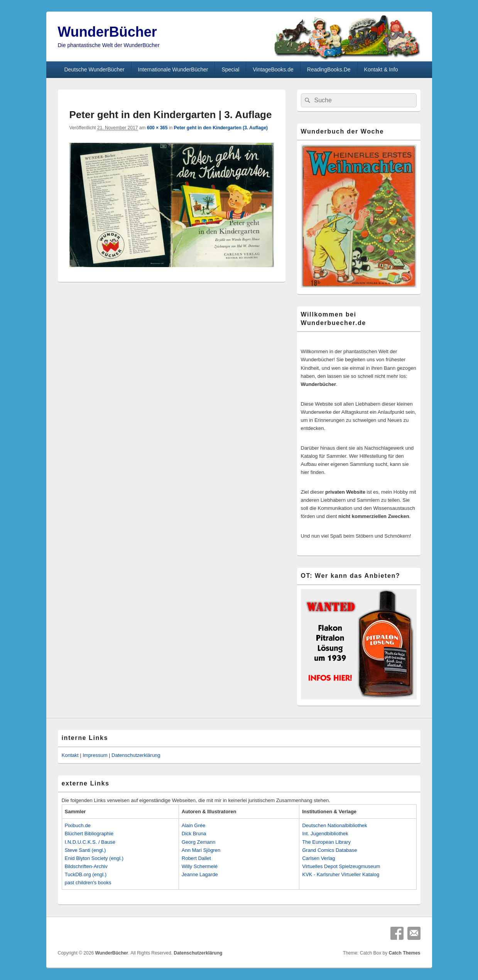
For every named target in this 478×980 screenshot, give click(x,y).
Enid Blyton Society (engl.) (94, 858)
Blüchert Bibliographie (89, 834)
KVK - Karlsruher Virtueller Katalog (341, 874)
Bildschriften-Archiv (86, 866)
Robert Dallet (196, 858)
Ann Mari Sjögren (201, 850)
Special (230, 69)
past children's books (88, 883)
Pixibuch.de (78, 825)
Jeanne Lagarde (200, 874)
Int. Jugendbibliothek (325, 834)
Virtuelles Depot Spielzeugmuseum (341, 866)
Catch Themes (404, 953)
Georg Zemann (198, 842)
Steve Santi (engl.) (85, 850)
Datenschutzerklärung (136, 755)
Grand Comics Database (329, 850)
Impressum (95, 755)
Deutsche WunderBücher (94, 69)
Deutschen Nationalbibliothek (334, 825)
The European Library (326, 842)
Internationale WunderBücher (173, 69)
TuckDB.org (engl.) (86, 874)
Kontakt (70, 755)
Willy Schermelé (200, 866)
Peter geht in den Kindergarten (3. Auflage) (221, 128)
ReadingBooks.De (329, 69)
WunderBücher (107, 32)
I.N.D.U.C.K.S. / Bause (90, 842)
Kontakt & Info (381, 69)
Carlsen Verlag (318, 858)
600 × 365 (157, 128)
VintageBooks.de (273, 69)
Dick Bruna (194, 834)
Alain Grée (193, 825)
